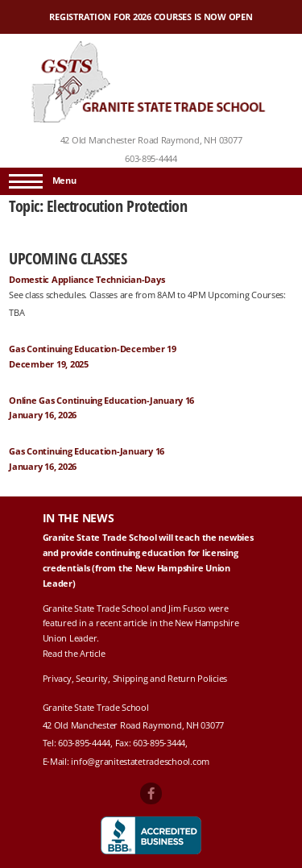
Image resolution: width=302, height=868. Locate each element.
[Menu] (26, 181)
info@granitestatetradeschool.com (140, 762)
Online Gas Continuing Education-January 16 (101, 401)
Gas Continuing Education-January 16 (87, 451)
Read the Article (74, 654)
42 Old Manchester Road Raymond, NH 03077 (151, 140)
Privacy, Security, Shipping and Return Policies (135, 679)
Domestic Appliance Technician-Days (87, 280)
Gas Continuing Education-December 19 (93, 349)
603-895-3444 (159, 743)
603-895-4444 (151, 159)
